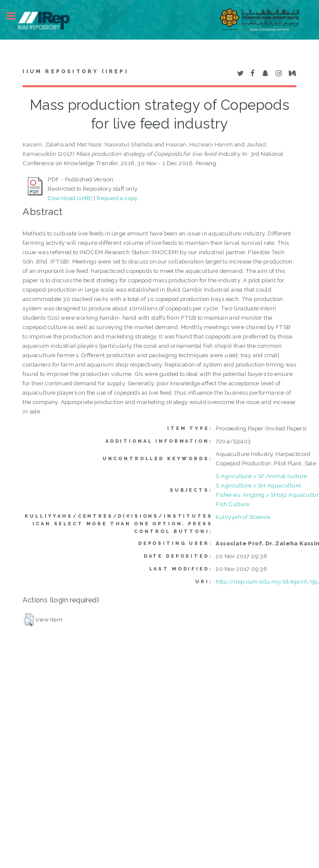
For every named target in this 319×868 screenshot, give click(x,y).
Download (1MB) (70, 198)
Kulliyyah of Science (243, 517)
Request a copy (117, 198)
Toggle (15, 16)
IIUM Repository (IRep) (75, 72)
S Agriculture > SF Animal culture (261, 476)
